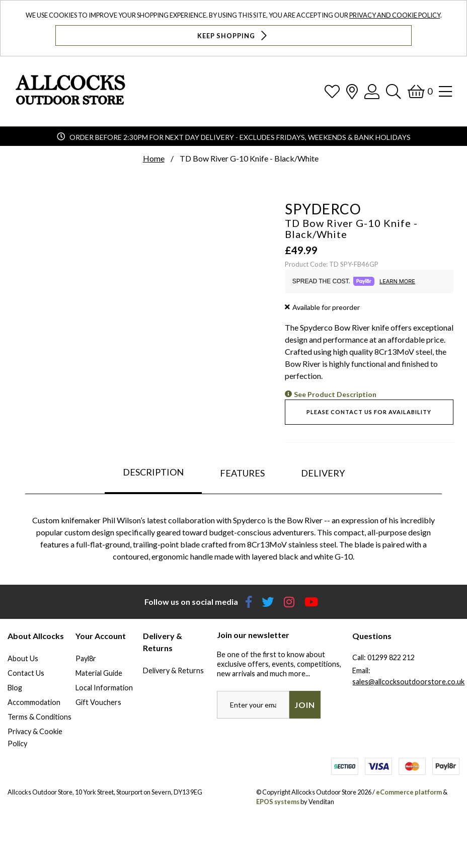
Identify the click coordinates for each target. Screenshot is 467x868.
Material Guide (99, 673)
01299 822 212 (391, 657)
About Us (23, 658)
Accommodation (34, 702)
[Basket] (420, 91)
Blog (15, 688)
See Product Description (335, 394)
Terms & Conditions (40, 717)
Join (305, 705)
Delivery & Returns (173, 670)
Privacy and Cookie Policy (395, 15)
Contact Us (26, 673)
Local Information (104, 688)
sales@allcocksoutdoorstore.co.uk (408, 682)
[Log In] (372, 91)
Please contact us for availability (369, 412)
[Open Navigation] (445, 91)
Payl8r (86, 658)
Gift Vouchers (98, 702)
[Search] (394, 91)
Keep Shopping (233, 35)
